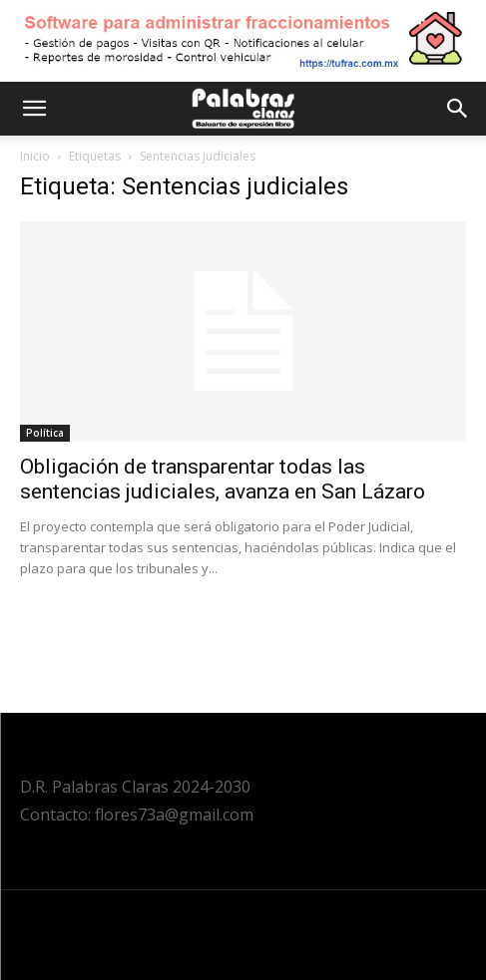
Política (45, 433)
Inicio (35, 156)
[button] (34, 109)
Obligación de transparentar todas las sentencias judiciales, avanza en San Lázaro (223, 479)
